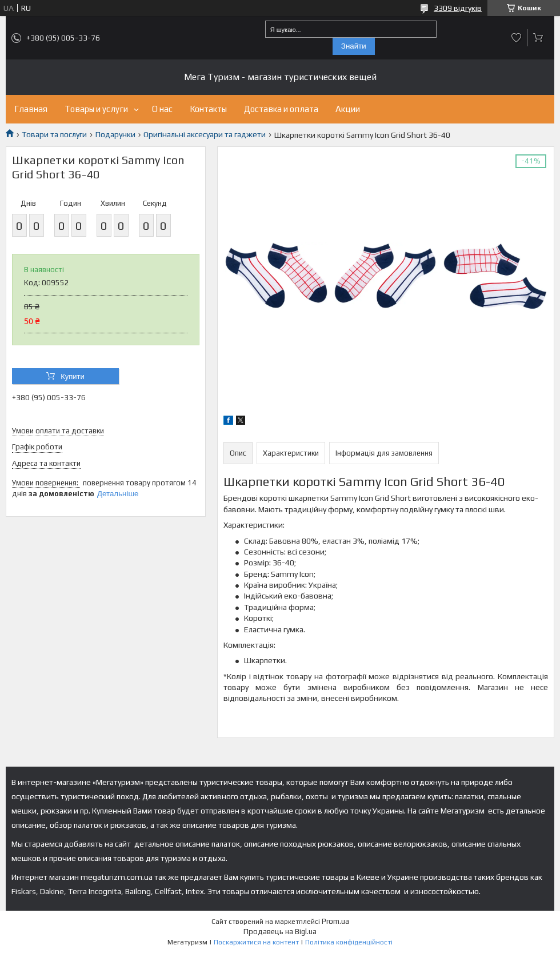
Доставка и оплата (281, 109)
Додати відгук (517, 38)
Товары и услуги (96, 109)
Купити (73, 376)
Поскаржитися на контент (256, 942)
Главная (31, 109)
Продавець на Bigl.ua (280, 932)
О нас (162, 109)
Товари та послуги (54, 134)
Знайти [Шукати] (354, 46)
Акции (348, 109)
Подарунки (115, 134)
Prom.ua (335, 921)
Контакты (208, 109)
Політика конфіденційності (349, 942)
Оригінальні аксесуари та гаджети (205, 134)
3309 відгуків (458, 8)
